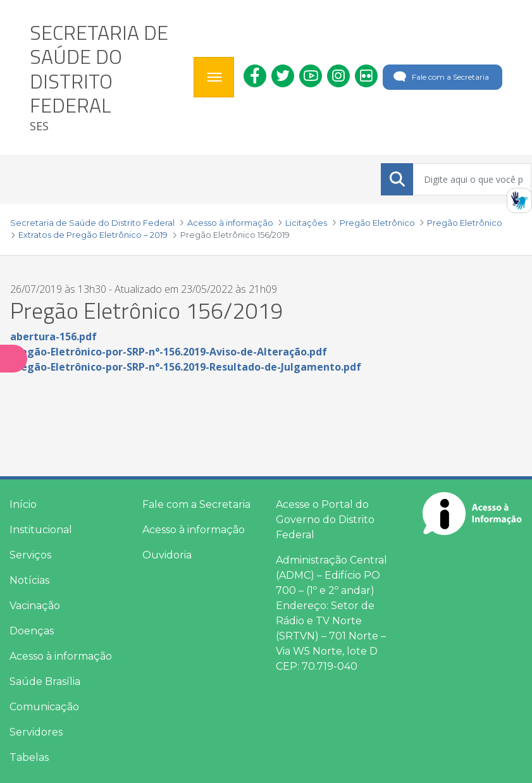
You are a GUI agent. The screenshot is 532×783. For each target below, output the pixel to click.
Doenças (32, 631)
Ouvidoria (167, 555)
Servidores (36, 732)
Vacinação (35, 606)
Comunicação (44, 707)
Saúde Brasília (45, 681)
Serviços (30, 555)
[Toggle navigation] (214, 77)
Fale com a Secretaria (440, 77)
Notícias (29, 580)
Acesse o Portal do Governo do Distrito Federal (325, 520)
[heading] (107, 77)
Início (23, 504)
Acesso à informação (61, 656)
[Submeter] (397, 179)
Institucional (41, 530)
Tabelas (29, 757)
